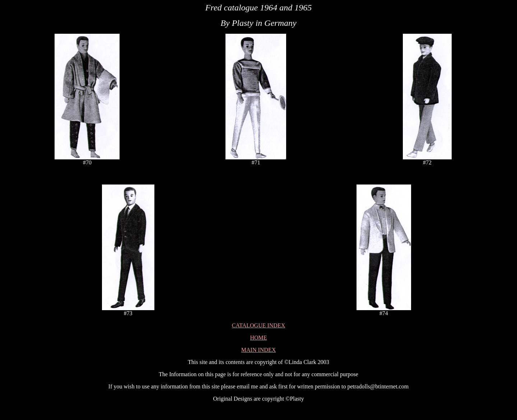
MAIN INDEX (258, 350)
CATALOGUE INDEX (258, 325)
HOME (258, 338)
